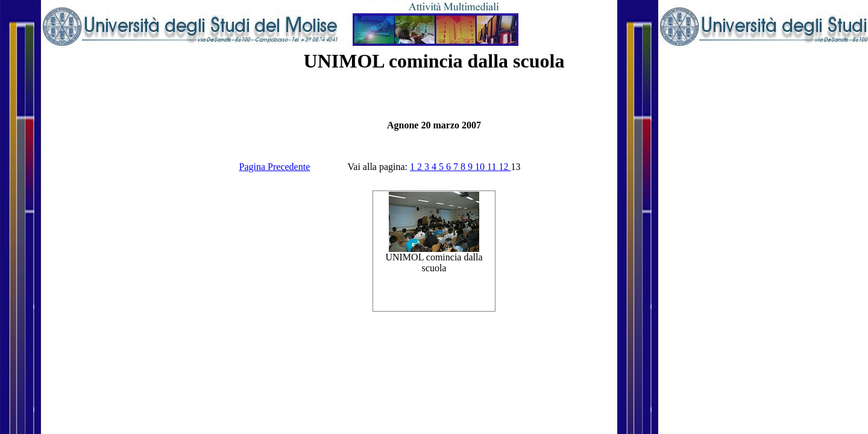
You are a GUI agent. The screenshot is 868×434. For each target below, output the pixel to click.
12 (505, 167)
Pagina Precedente (275, 167)
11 (493, 167)
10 (481, 167)
